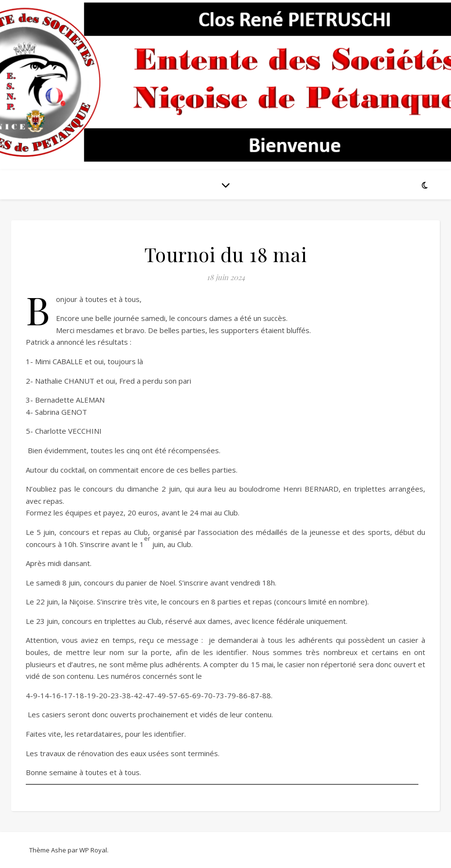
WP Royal (93, 850)
